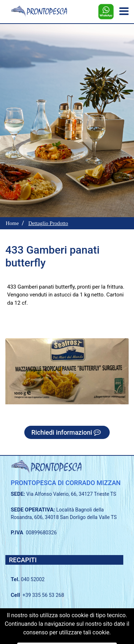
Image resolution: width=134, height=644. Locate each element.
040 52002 (33, 579)
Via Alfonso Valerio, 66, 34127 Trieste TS (71, 494)
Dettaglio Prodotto (48, 223)
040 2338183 (46, 610)
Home (12, 223)
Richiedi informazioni (67, 432)
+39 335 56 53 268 (43, 595)
